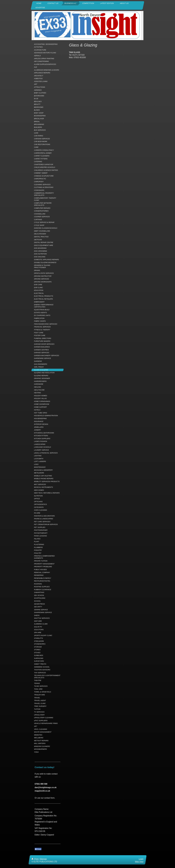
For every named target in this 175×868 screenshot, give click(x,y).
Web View (139, 862)
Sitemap (43, 859)
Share (38, 849)
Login (141, 859)
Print (35, 859)
